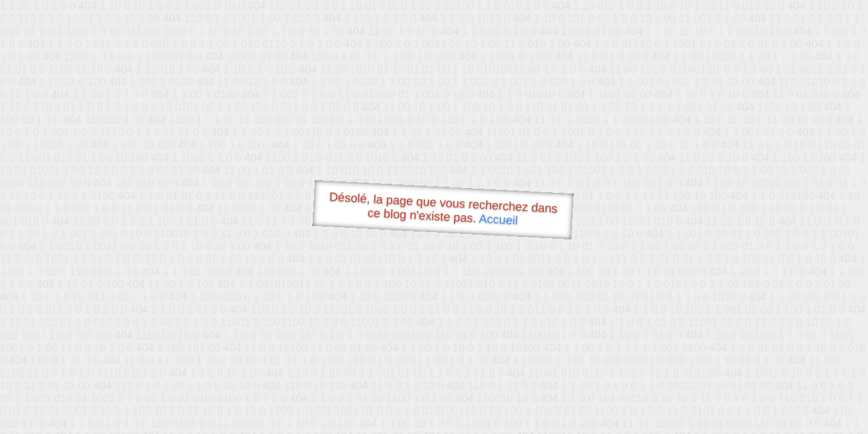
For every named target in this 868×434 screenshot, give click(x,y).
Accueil (498, 219)
